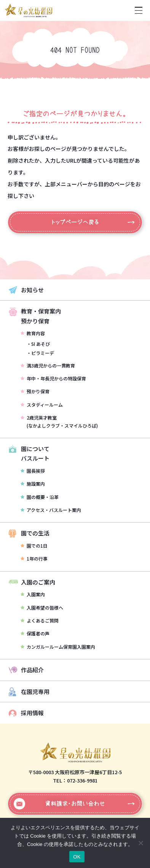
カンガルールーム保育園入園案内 (58, 647)
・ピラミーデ (40, 353)
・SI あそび (38, 344)
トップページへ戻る (75, 222)
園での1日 (34, 546)
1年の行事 (34, 558)
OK (77, 857)
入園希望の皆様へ (42, 607)
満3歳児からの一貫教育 (48, 365)
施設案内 (33, 484)
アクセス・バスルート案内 (51, 510)
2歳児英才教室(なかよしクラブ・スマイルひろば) (59, 421)
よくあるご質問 (40, 620)
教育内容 (33, 333)
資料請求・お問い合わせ (59, 804)
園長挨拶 (33, 471)
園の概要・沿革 (40, 497)
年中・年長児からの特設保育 (53, 378)
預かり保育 (35, 391)
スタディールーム (42, 405)
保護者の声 (35, 633)
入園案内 (33, 594)
